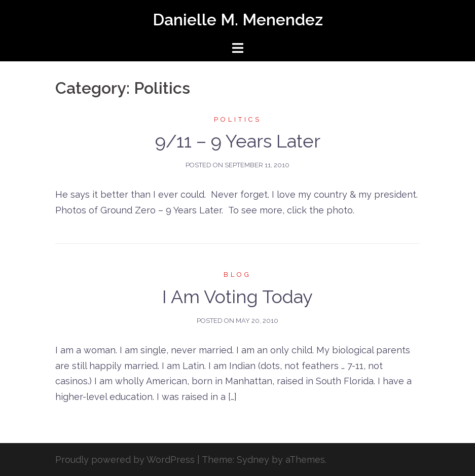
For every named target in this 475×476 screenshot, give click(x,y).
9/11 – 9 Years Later (238, 141)
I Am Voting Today (237, 297)
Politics (238, 119)
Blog (237, 274)
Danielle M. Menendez (238, 20)
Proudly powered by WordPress (125, 460)
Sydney (253, 460)
